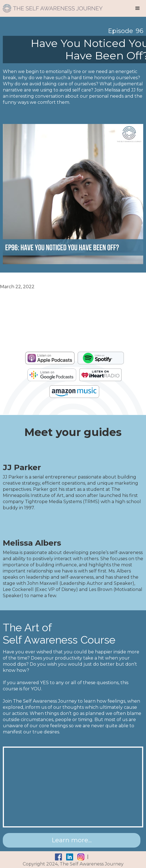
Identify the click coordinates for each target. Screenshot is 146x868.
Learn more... (72, 840)
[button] (138, 8)
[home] (51, 6)
